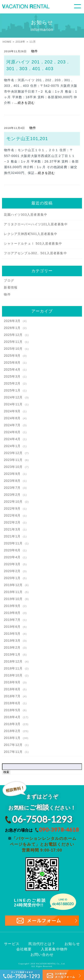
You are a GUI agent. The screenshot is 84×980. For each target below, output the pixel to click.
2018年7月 (12, 696)
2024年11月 (13, 404)
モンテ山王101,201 (27, 139)
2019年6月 (12, 627)
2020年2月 (12, 571)
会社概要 (24, 949)
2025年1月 (12, 390)
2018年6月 (12, 703)
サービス (12, 944)
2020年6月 (12, 550)
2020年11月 (13, 543)
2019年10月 (13, 599)
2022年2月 (12, 522)
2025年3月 (12, 376)
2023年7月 (12, 488)
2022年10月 (13, 502)
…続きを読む (25, 103)
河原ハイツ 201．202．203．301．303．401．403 (38, 65)
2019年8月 (12, 613)
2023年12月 (13, 453)
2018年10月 (13, 675)
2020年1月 (12, 578)
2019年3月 (12, 641)
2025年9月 (12, 356)
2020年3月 (12, 564)
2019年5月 (12, 634)
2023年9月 (12, 474)
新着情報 (11, 287)
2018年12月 (13, 661)
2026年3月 (12, 321)
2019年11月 (13, 592)
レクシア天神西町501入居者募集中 (31, 234)
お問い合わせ (42, 955)
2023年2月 (12, 495)
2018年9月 (12, 682)
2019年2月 (12, 648)
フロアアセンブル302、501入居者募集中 (35, 253)
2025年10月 (13, 349)
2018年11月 (13, 668)
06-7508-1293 (42, 819)
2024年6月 (12, 432)
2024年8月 (12, 418)
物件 (34, 51)
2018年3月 (12, 724)
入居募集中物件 (54, 949)
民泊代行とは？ (42, 944)
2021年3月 (12, 529)
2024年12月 (13, 397)
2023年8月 (12, 481)
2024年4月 (12, 439)
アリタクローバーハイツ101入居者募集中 (36, 224)
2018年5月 (12, 710)
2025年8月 (12, 363)
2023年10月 (13, 467)
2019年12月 (13, 585)
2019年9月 (12, 606)
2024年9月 (12, 411)
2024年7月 (12, 425)
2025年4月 (12, 369)
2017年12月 (13, 745)
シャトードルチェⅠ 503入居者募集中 (33, 243)
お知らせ (72, 944)
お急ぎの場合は (41, 830)
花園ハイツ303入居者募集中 (26, 215)
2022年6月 (12, 515)
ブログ (9, 280)
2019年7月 (12, 620)
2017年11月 (13, 752)
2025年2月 (12, 383)
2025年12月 (13, 335)
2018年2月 (12, 731)
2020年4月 (12, 557)
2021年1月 (12, 536)
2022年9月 (12, 508)
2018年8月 (12, 689)
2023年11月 (13, 460)
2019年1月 (12, 654)
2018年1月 (12, 738)
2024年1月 (12, 446)
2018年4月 (12, 717)
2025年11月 (13, 342)
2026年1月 (12, 328)
